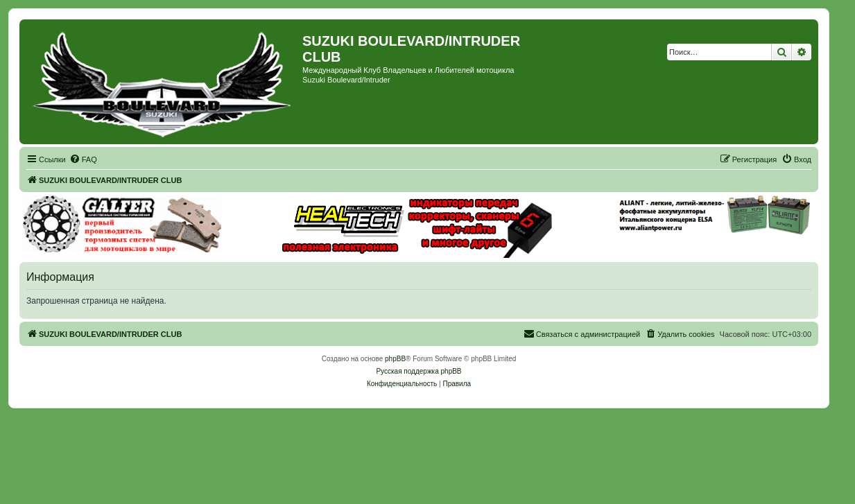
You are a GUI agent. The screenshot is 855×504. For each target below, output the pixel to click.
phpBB (395, 359)
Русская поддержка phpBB (418, 371)
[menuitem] (83, 159)
